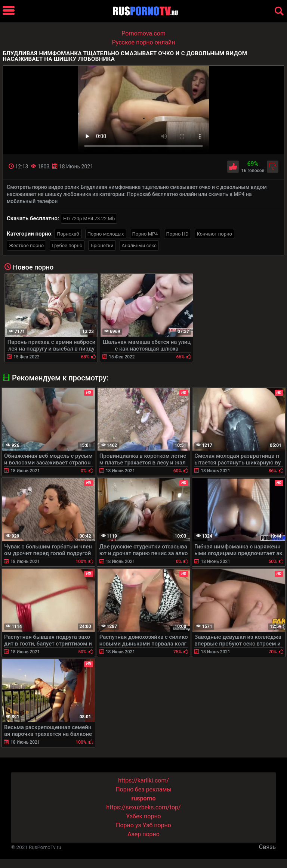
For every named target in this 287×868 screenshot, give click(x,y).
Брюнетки (102, 245)
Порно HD (178, 234)
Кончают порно (215, 234)
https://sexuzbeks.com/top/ (143, 807)
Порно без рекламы (143, 789)
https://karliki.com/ (143, 780)
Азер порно (143, 834)
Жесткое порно (26, 245)
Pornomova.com (143, 33)
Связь (267, 847)
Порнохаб (68, 234)
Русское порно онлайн (144, 42)
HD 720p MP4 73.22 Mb (89, 219)
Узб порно (157, 825)
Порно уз (129, 825)
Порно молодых (106, 234)
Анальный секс (139, 245)
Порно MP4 (145, 234)
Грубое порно (67, 245)
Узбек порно (143, 816)
